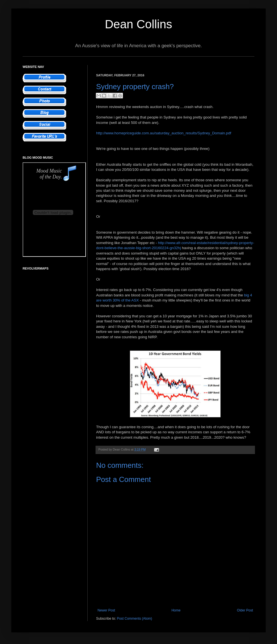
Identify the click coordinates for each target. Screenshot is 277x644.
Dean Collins (138, 24)
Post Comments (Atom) (134, 619)
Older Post (245, 610)
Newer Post (106, 610)
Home (176, 610)
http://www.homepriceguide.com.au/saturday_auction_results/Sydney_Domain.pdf (164, 133)
